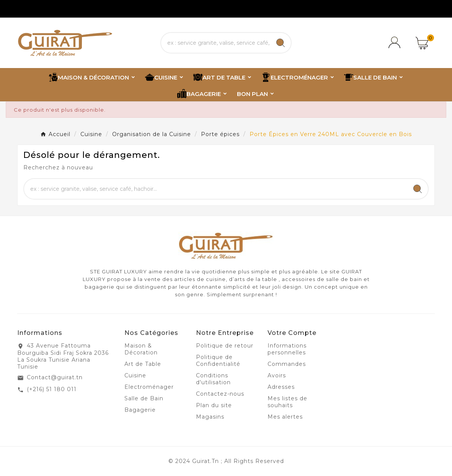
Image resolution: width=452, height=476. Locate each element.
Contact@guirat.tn (55, 377)
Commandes (287, 364)
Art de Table (143, 364)
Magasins (210, 417)
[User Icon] (396, 43)
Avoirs (277, 375)
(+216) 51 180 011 (52, 389)
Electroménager (149, 387)
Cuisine (135, 375)
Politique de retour (225, 346)
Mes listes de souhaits (287, 402)
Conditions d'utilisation (213, 379)
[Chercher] (216, 43)
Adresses (281, 387)
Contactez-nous (220, 394)
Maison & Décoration (141, 349)
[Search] (281, 43)
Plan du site (214, 405)
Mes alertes (285, 417)
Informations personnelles (287, 349)
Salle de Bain (144, 398)
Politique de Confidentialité (218, 361)
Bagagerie (140, 410)
